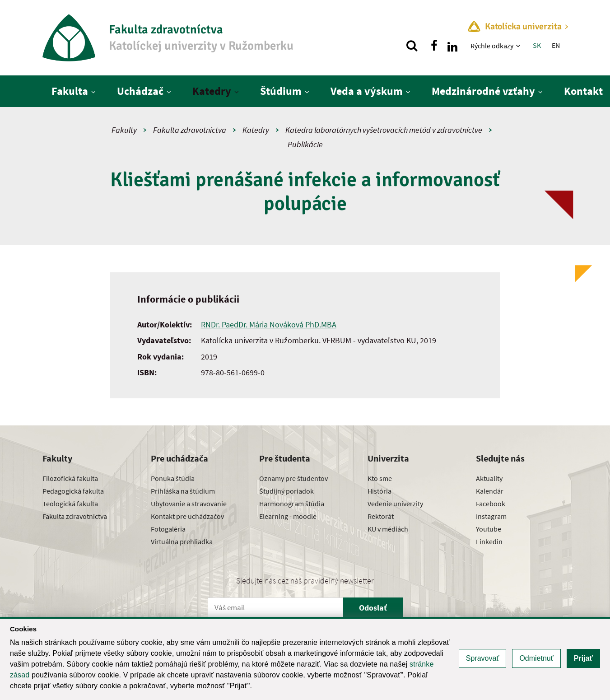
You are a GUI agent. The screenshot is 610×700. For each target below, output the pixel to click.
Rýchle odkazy (492, 46)
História (380, 491)
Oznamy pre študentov (293, 478)
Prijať (583, 658)
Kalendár (490, 491)
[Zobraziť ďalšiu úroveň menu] (519, 46)
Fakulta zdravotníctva (190, 130)
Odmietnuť (536, 658)
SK (537, 45)
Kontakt (583, 91)
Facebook (491, 504)
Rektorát (381, 516)
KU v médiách (388, 529)
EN (556, 45)
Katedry (212, 91)
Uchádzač (140, 91)
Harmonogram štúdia (292, 504)
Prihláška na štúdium (183, 491)
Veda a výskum (367, 91)
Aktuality (489, 478)
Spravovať (483, 658)
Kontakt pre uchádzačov (187, 516)
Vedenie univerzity (395, 504)
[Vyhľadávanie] (412, 46)
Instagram (491, 516)
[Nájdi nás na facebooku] (434, 46)
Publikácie (305, 144)
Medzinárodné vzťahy (483, 91)
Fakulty (124, 130)
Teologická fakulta (70, 504)
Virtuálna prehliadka (182, 541)
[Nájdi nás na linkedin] (452, 46)
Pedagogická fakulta (73, 491)
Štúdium (281, 91)
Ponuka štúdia (173, 478)
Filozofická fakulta (70, 478)
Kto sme (380, 478)
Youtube (489, 529)
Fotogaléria (168, 529)
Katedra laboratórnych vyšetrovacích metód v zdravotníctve (384, 130)
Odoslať (373, 608)
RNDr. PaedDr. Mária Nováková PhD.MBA (269, 324)
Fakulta (70, 91)
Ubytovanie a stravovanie (189, 504)
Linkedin (489, 541)
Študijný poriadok (286, 491)
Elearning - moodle (288, 516)
